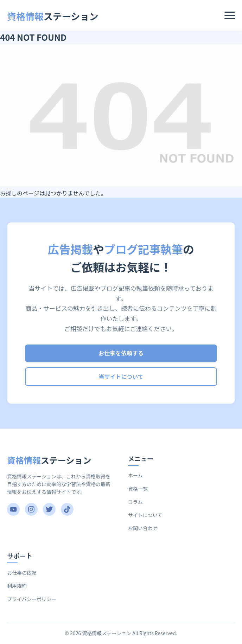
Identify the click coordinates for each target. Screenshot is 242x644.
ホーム (135, 475)
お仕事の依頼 (22, 573)
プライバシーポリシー (32, 599)
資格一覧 (138, 489)
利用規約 (17, 586)
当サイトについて (121, 376)
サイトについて (145, 515)
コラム (135, 502)
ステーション (53, 16)
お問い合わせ (143, 528)
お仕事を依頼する (121, 353)
